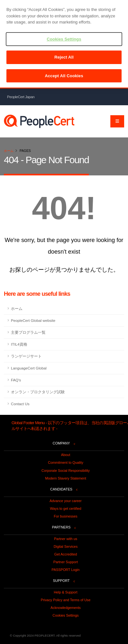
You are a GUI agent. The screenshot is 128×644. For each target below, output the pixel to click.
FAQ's (16, 380)
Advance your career (66, 501)
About (65, 455)
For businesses (66, 516)
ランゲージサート (26, 356)
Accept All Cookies (64, 76)
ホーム (9, 151)
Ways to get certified (66, 509)
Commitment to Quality (65, 462)
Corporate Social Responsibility (65, 471)
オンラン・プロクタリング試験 (38, 392)
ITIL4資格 (19, 344)
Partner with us (65, 539)
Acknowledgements (66, 608)
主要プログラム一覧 (28, 332)
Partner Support (65, 562)
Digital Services (66, 546)
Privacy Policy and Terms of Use (66, 600)
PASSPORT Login (66, 570)
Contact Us (20, 404)
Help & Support (66, 592)
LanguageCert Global (29, 368)
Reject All (64, 57)
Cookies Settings (66, 615)
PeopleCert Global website (33, 320)
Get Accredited (66, 554)
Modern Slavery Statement (65, 478)
